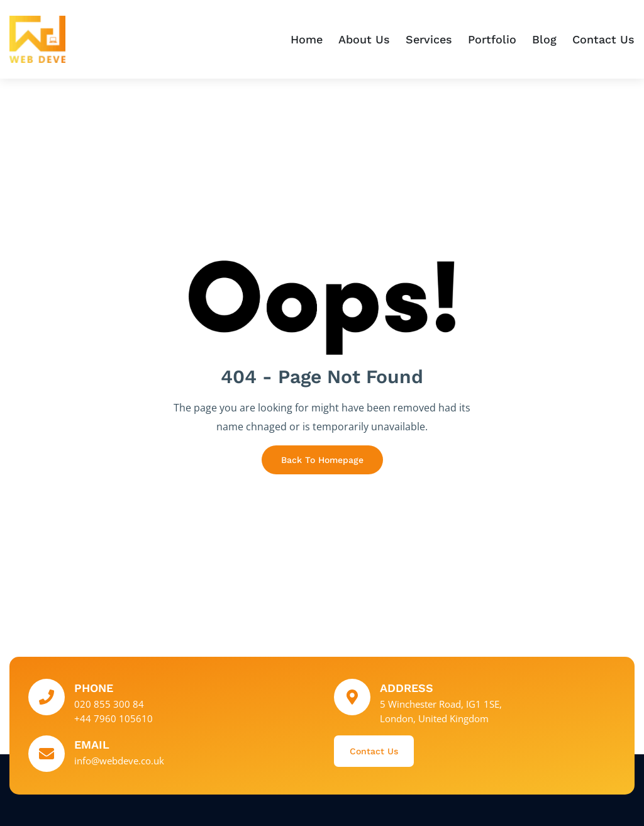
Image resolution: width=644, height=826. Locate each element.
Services (429, 39)
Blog (544, 39)
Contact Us (603, 39)
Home (307, 39)
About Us (364, 39)
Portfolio (492, 39)
